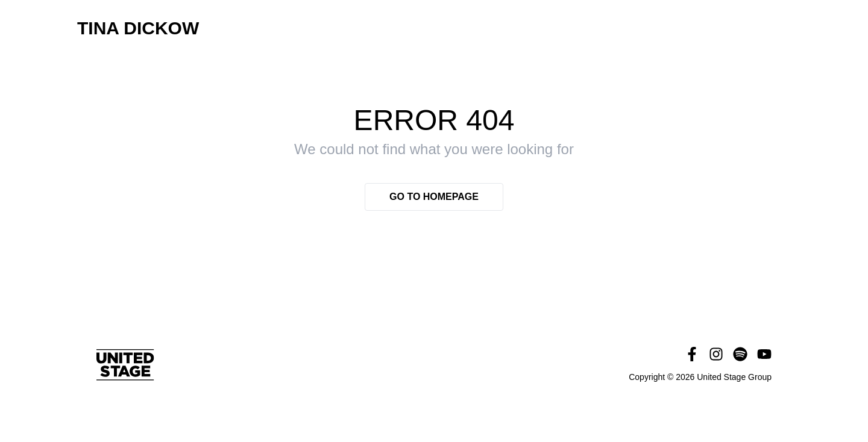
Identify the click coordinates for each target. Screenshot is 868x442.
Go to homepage (434, 197)
